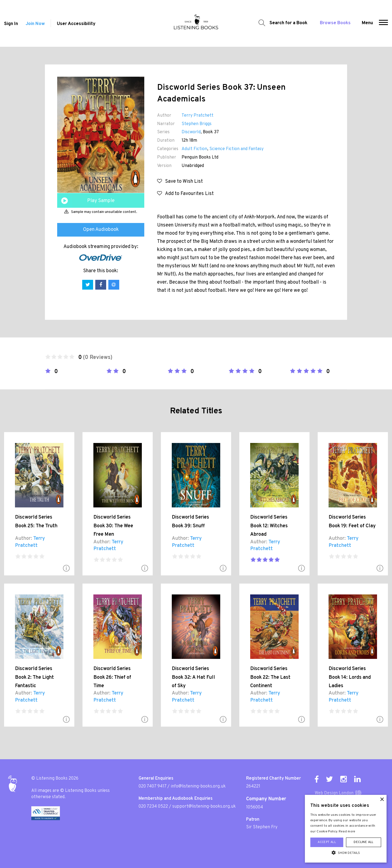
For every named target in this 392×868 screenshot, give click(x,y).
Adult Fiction (194, 149)
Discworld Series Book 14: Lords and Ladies (350, 677)
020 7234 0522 (153, 807)
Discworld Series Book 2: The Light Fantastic (34, 677)
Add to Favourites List (185, 194)
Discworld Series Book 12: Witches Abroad (269, 526)
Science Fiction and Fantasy (236, 149)
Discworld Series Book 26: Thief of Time (112, 677)
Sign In (11, 24)
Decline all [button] (363, 842)
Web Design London (334, 793)
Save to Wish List (180, 182)
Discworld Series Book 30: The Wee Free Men (113, 526)
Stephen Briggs (197, 124)
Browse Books (335, 23)
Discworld (191, 132)
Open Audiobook (101, 230)
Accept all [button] (327, 842)
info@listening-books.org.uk (198, 786)
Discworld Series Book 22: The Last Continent (270, 677)
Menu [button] (367, 23)
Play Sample (101, 201)
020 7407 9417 (152, 786)
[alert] (346, 829)
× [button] (382, 800)
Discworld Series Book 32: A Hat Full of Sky (193, 677)
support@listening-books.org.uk (204, 807)
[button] (383, 23)
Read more (347, 832)
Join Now (35, 24)
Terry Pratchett (197, 116)
